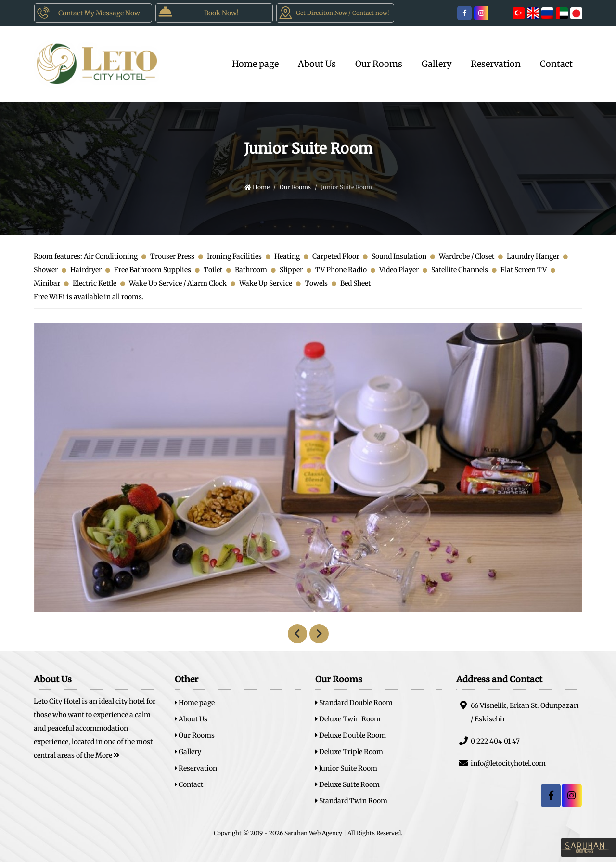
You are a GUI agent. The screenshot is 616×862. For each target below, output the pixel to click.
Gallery (436, 64)
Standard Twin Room (351, 801)
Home (257, 187)
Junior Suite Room (346, 768)
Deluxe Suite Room (347, 784)
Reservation (496, 64)
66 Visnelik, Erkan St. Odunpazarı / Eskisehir (518, 712)
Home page (255, 64)
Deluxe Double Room (351, 735)
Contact (556, 64)
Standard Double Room (354, 703)
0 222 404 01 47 (488, 741)
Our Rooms (379, 64)
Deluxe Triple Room (349, 752)
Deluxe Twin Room (348, 719)
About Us (317, 64)
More (107, 755)
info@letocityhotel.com (501, 763)
